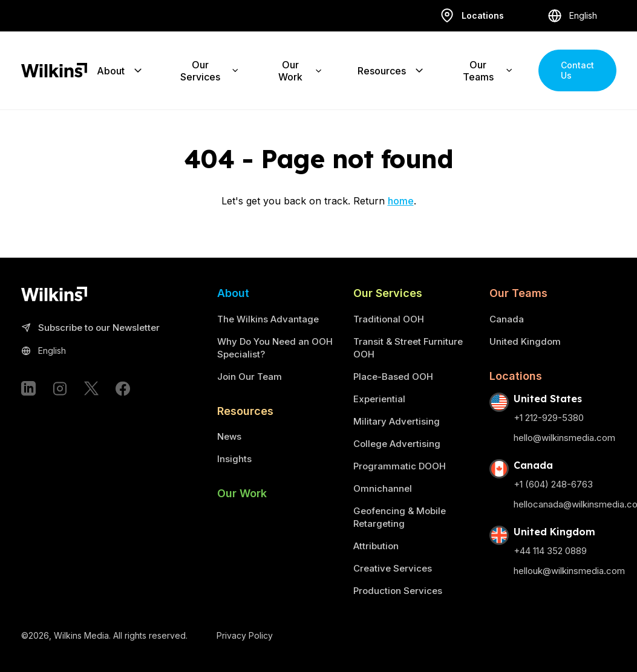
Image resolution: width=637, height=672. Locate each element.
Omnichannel (383, 488)
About (233, 293)
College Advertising (397, 444)
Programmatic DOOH (400, 466)
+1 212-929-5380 (549, 418)
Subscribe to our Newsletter (90, 328)
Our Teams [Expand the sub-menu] (488, 70)
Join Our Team (250, 377)
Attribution (376, 546)
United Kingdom (525, 341)
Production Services (398, 591)
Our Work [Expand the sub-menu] (301, 70)
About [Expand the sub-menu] (120, 70)
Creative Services (393, 568)
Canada (507, 319)
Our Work (242, 493)
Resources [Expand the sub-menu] (391, 70)
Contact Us (577, 70)
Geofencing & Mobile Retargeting (400, 517)
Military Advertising (397, 421)
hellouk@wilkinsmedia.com (569, 571)
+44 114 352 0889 (550, 551)
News (229, 436)
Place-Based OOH (393, 377)
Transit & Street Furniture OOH (408, 348)
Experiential (379, 399)
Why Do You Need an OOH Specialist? (275, 348)
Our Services (388, 293)
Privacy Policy (245, 635)
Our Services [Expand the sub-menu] (210, 70)
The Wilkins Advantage (268, 319)
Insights (234, 459)
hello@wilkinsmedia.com (564, 438)
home (401, 201)
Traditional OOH (389, 319)
